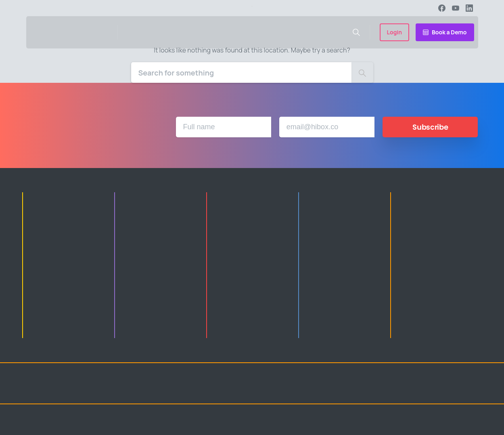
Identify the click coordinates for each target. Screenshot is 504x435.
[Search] (241, 72)
